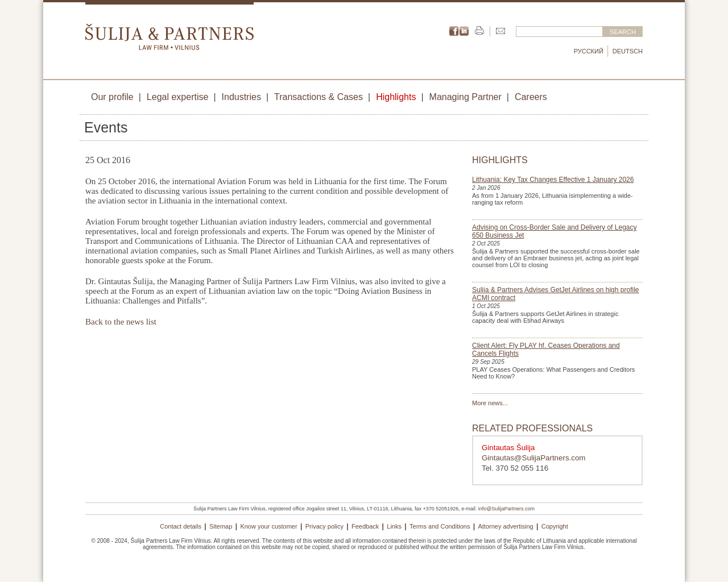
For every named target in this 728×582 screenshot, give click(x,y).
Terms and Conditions (440, 526)
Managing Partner (466, 97)
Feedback (365, 526)
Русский (589, 51)
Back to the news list (121, 322)
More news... (490, 403)
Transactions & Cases (318, 97)
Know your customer (268, 526)
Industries (241, 97)
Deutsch (628, 51)
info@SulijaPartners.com (506, 509)
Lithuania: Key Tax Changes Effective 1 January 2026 (553, 180)
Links (394, 526)
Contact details (181, 526)
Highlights (396, 97)
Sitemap (221, 526)
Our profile (112, 97)
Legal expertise (178, 97)
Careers (531, 97)
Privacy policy (324, 526)
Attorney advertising (505, 526)
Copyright (555, 526)
